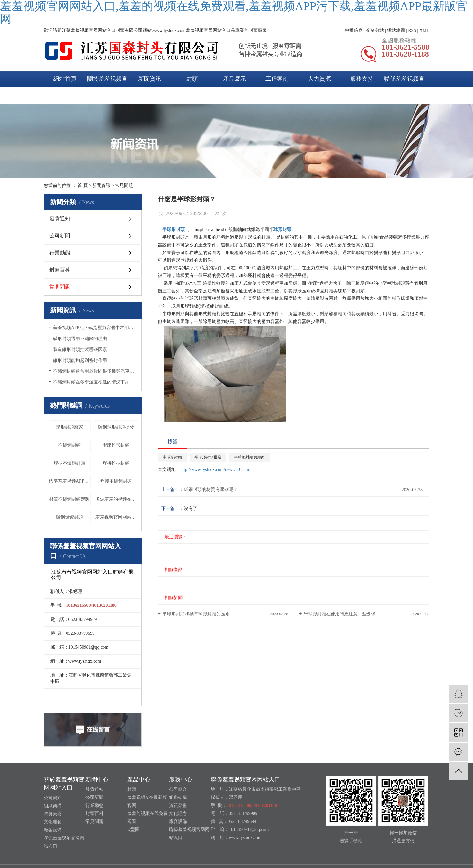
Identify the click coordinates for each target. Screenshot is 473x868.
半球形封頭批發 (208, 457)
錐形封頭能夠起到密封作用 (80, 360)
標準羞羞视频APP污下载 (70, 481)
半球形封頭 (172, 457)
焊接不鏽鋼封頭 (116, 481)
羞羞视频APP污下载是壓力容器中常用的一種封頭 (95, 328)
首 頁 (83, 185)
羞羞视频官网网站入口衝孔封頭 (116, 517)
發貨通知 (60, 219)
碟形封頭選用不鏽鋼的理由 (80, 339)
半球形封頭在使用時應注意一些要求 (340, 614)
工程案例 (277, 79)
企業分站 (375, 30)
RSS (412, 30)
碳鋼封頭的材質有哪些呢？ (211, 489)
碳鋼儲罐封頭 (69, 517)
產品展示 (235, 79)
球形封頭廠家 (69, 427)
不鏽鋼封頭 (69, 445)
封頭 (192, 79)
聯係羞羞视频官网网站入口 (404, 87)
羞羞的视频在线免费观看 (147, 817)
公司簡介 (53, 798)
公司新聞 (60, 236)
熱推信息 (354, 30)
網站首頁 (65, 79)
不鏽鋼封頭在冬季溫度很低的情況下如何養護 (95, 382)
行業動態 (60, 253)
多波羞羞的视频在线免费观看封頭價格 (116, 499)
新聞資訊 (150, 79)
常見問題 (124, 185)
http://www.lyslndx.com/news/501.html (216, 470)
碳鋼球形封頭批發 (116, 427)
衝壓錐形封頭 (116, 445)
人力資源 (319, 79)
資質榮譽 (53, 814)
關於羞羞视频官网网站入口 (107, 87)
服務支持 (362, 79)
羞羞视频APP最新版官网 (147, 801)
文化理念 (53, 822)
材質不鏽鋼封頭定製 (69, 499)
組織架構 (53, 806)
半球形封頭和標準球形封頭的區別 (196, 614)
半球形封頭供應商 (249, 457)
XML (424, 30)
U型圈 (133, 830)
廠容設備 (53, 830)
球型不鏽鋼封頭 (69, 463)
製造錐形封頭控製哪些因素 (80, 350)
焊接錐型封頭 (116, 463)
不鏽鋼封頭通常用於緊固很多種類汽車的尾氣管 (95, 371)
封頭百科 (60, 270)
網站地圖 (396, 30)
